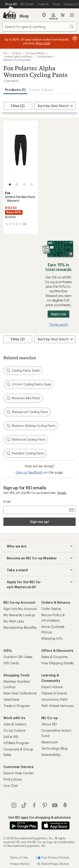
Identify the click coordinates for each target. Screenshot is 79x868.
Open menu (72, 15)
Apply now (58, 314)
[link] (21, 155)
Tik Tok (24, 805)
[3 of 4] (24, 184)
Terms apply (58, 324)
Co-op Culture (14, 730)
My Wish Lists (14, 621)
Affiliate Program (16, 743)
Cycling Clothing (35, 53)
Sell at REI (11, 737)
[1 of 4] (10, 184)
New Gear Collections (20, 693)
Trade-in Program (17, 706)
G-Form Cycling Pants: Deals (29, 384)
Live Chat (11, 786)
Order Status (51, 609)
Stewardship (51, 755)
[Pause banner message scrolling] (74, 38)
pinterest (45, 805)
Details (62, 493)
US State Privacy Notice (53, 864)
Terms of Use (19, 857)
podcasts (65, 805)
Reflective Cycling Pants (26, 440)
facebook (34, 805)
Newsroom (50, 742)
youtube (55, 805)
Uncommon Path (54, 699)
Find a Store (13, 779)
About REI (49, 724)
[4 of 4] (31, 184)
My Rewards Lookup (19, 615)
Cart (63, 15)
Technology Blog (54, 748)
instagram (14, 805)
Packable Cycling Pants (25, 453)
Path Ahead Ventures (58, 706)
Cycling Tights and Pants (18, 56)
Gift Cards (11, 663)
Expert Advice (41, 90)
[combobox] (39, 27)
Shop (24, 16)
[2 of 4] (17, 184)
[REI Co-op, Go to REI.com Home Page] (9, 15)
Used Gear (11, 699)
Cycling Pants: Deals (23, 371)
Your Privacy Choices (52, 858)
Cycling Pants (45, 56)
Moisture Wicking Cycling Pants (31, 426)
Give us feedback (29, 472)
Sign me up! (39, 522)
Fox (5, 53)
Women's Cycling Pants (17, 60)
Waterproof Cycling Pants (27, 412)
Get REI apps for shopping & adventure (39, 817)
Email (7, 502)
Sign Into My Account (20, 609)
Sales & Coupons (55, 657)
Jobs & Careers (15, 724)
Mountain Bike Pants (23, 398)
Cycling (16, 53)
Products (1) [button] (15, 90)
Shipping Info (52, 638)
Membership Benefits (20, 627)
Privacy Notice (20, 864)
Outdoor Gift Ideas (18, 657)
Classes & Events (54, 693)
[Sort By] (55, 106)
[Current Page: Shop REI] (11, 4)
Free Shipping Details (58, 663)
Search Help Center (19, 773)
